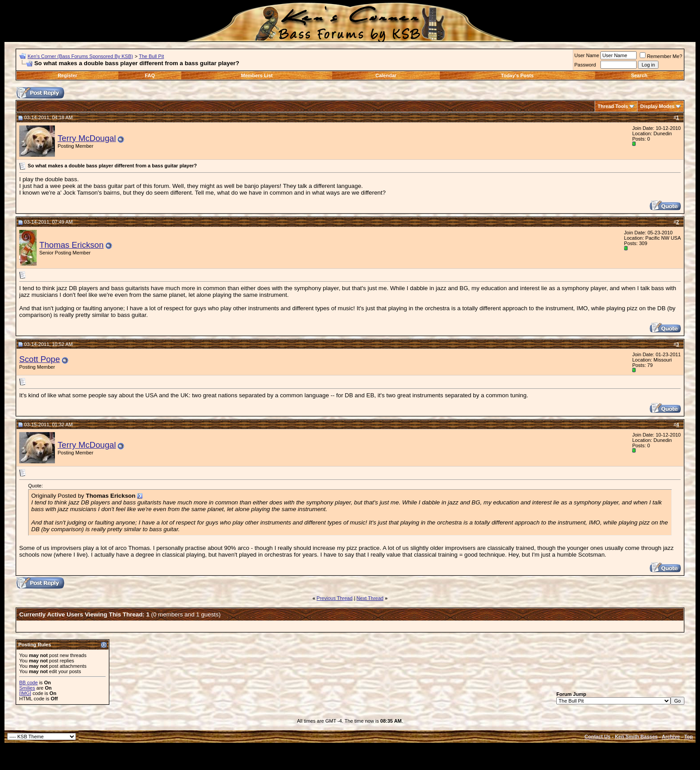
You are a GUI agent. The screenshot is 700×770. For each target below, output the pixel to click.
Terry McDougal (87, 138)
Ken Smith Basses (636, 737)
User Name (587, 55)
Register (67, 75)
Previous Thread (335, 598)
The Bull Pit (151, 56)
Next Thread (370, 598)
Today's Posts (517, 75)
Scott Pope (40, 359)
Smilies (27, 688)
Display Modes (657, 106)
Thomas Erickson (71, 245)
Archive (671, 737)
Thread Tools (613, 106)
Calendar (386, 75)
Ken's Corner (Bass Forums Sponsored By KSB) (80, 56)
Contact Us (597, 737)
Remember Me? (661, 56)
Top (689, 737)
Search (639, 75)
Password (585, 65)
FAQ (150, 75)
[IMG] (25, 693)
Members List (257, 75)
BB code (29, 683)
